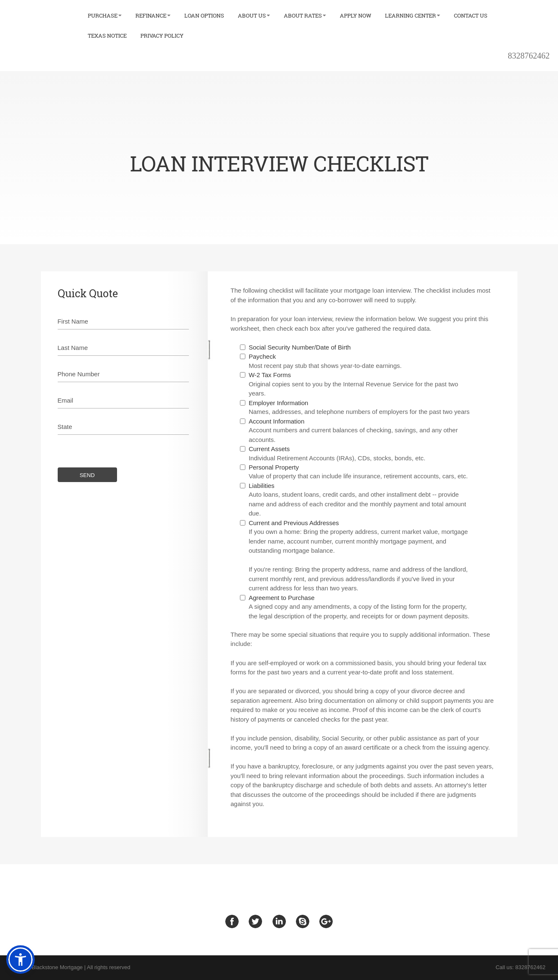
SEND (87, 476)
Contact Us (471, 15)
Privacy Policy (162, 36)
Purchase (105, 15)
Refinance (153, 15)
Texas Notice (107, 36)
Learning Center (413, 15)
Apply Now (355, 15)
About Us (254, 15)
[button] (20, 960)
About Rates (305, 15)
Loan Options (204, 15)
